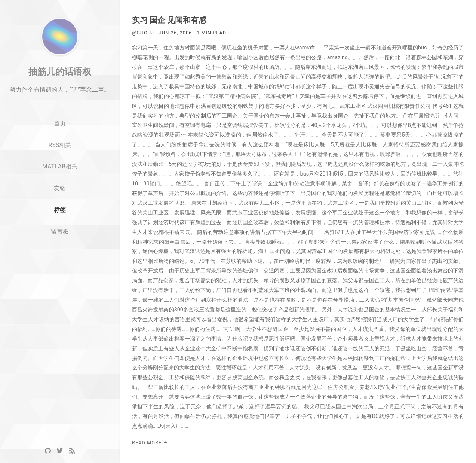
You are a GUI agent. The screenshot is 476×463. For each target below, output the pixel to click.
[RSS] (72, 451)
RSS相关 (60, 164)
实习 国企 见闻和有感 (169, 20)
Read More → (150, 443)
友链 (60, 208)
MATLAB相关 (60, 186)
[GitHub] (48, 451)
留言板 (60, 251)
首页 (60, 143)
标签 (60, 229)
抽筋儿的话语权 (60, 91)
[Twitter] (60, 451)
